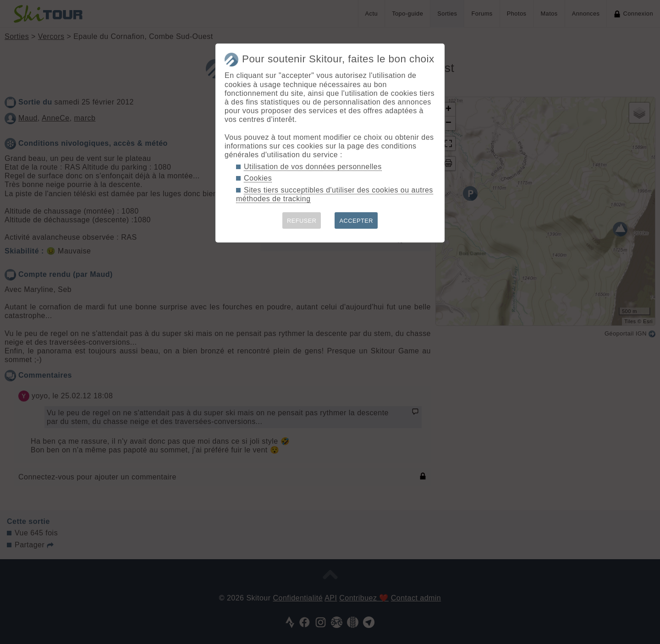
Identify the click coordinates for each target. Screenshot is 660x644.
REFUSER (302, 221)
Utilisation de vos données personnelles (313, 167)
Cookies (258, 178)
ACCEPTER (356, 221)
